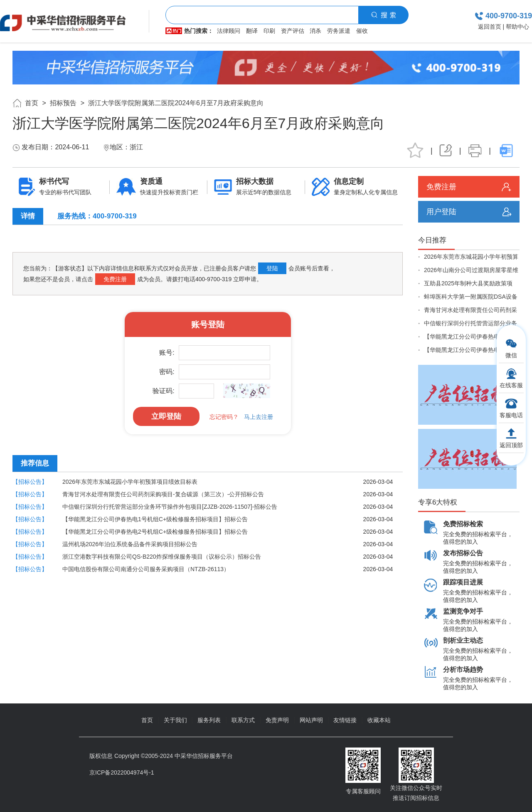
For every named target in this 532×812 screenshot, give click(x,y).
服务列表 (209, 720)
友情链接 (345, 720)
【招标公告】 (30, 482)
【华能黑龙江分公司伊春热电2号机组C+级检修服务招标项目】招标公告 (155, 532)
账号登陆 (208, 324)
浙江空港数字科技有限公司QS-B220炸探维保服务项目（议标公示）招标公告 (162, 557)
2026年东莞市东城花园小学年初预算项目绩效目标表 (130, 482)
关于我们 (175, 720)
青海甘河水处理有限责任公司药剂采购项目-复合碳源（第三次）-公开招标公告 (163, 494)
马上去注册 (259, 417)
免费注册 (115, 279)
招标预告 (63, 103)
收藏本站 (379, 720)
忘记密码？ (224, 417)
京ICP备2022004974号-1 (122, 772)
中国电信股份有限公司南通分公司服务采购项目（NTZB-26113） (146, 569)
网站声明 (311, 720)
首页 (32, 103)
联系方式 (243, 720)
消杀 (315, 31)
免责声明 (277, 720)
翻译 (252, 31)
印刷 (269, 31)
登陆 (272, 268)
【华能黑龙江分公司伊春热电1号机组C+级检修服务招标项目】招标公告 (155, 519)
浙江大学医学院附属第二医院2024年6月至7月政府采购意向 (176, 103)
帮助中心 (517, 27)
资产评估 (293, 31)
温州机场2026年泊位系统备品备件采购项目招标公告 (130, 544)
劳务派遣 (339, 31)
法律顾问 (229, 31)
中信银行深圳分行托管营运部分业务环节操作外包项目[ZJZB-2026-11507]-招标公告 (170, 507)
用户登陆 (441, 212)
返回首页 (490, 27)
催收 (362, 31)
